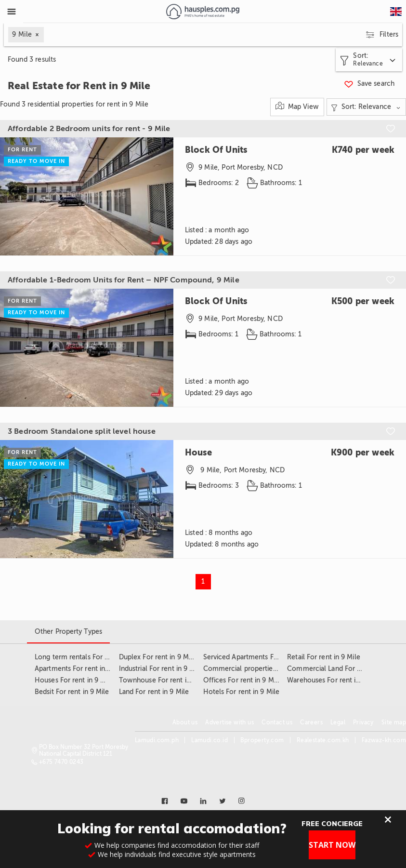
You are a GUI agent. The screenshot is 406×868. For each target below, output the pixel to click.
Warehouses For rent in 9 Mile (334, 680)
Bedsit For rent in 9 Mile (72, 692)
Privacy (363, 722)
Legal (338, 722)
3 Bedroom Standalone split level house (82, 431)
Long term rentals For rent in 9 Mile (90, 657)
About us (185, 722)
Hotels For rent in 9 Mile (242, 692)
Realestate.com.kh (323, 740)
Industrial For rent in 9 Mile (161, 669)
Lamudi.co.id (210, 740)
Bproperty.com (262, 740)
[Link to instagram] (242, 801)
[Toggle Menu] (12, 12)
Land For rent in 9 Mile (154, 692)
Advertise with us (229, 722)
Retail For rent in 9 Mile (324, 657)
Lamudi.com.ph (157, 740)
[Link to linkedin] (203, 801)
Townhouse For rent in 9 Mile (165, 680)
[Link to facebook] (165, 801)
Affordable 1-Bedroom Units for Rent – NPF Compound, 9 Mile (124, 280)
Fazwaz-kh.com (384, 740)
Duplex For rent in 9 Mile (158, 657)
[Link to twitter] (223, 801)
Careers (311, 722)
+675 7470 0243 (61, 762)
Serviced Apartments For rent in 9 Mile (263, 657)
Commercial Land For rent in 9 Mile (342, 669)
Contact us (277, 722)
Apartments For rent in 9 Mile (80, 669)
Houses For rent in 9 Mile (74, 680)
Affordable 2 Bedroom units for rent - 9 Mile (89, 129)
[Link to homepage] (203, 12)
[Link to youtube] (184, 801)
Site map (394, 722)
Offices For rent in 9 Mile (242, 680)
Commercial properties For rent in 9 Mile (267, 669)
